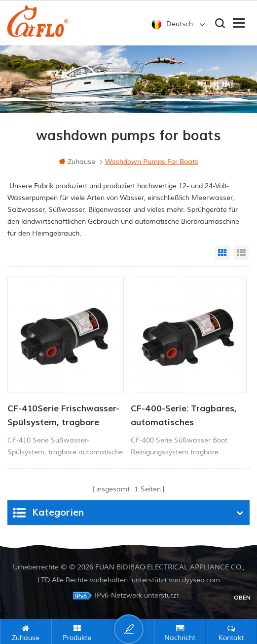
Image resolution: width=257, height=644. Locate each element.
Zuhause (77, 162)
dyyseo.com (201, 580)
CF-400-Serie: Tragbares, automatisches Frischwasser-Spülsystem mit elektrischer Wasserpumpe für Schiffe (185, 416)
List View (241, 253)
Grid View (222, 253)
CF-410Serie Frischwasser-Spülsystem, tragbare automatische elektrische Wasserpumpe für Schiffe (63, 416)
